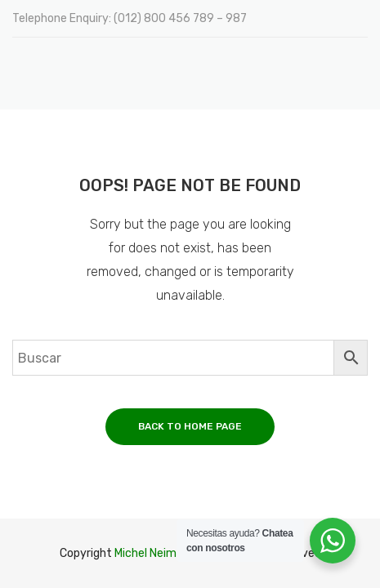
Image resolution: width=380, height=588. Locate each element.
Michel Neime (149, 553)
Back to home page (190, 426)
